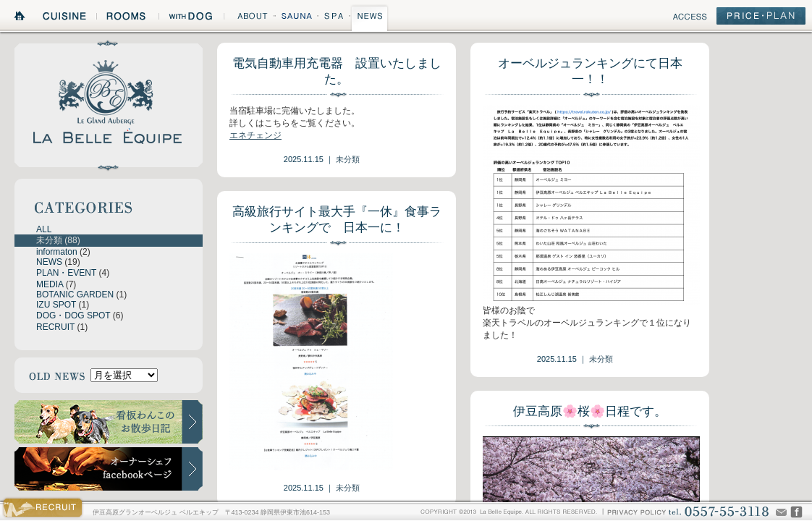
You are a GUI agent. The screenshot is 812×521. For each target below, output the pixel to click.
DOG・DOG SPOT (73, 315)
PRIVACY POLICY (636, 511)
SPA (334, 18)
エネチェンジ (255, 135)
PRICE (761, 18)
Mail (781, 512)
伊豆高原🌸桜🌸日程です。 (590, 411)
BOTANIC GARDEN (75, 295)
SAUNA (296, 18)
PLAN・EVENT (66, 273)
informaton (57, 252)
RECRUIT (55, 327)
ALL (44, 229)
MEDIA (50, 284)
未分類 (49, 240)
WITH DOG (191, 18)
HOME (20, 18)
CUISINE (65, 18)
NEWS (370, 18)
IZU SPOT (56, 305)
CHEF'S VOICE (796, 512)
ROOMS (127, 18)
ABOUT (249, 18)
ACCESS (690, 18)
